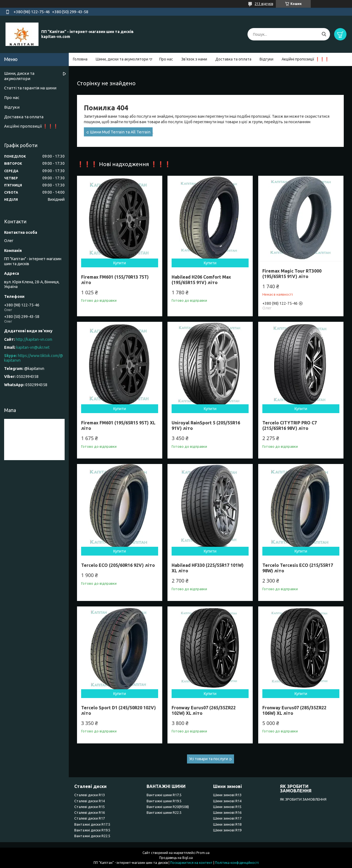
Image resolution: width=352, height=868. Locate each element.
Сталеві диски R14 (90, 801)
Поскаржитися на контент (191, 863)
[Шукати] (324, 34)
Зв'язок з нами (194, 59)
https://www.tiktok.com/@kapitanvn (34, 358)
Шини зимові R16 (227, 812)
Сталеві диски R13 (90, 795)
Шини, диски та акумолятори (122, 59)
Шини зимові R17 (227, 818)
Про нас (166, 59)
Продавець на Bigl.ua (176, 858)
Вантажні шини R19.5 (164, 801)
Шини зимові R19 (227, 830)
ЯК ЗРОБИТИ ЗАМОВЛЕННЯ (303, 799)
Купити (120, 263)
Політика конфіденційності (237, 863)
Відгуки (266, 59)
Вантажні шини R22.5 (164, 812)
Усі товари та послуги (209, 759)
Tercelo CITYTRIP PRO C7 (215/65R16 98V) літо (290, 425)
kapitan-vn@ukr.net (33, 347)
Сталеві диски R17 (90, 818)
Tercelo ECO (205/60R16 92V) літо (118, 565)
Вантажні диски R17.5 (92, 824)
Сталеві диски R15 (90, 807)
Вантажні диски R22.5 (92, 836)
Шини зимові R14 (227, 801)
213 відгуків (264, 4)
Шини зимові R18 (227, 824)
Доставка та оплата (233, 59)
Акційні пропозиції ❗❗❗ (305, 59)
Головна (80, 59)
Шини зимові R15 (227, 807)
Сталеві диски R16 (90, 812)
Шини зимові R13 (227, 795)
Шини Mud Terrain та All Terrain (120, 132)
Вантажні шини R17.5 (164, 795)
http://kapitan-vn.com (34, 339)
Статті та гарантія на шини (30, 88)
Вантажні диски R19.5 (92, 830)
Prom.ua (203, 853)
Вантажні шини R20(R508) (168, 807)
